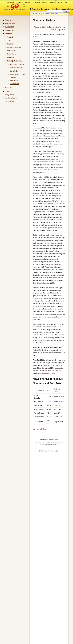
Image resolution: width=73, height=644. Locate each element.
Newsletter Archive (48, 373)
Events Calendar (56, 2)
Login (8, 6)
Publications (11, 54)
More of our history (39, 429)
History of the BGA (52, 13)
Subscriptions (14, 84)
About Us (41, 13)
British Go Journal (16, 68)
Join (66, 2)
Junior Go (8, 88)
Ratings (27, 2)
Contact (16, 6)
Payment (10, 44)
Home (35, 13)
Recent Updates (11, 101)
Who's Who (11, 51)
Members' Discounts (14, 47)
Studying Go (9, 30)
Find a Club (10, 2)
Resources (9, 91)
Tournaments (9, 27)
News (20, 2)
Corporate (11, 57)
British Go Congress (17, 64)
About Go (8, 20)
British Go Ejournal (52, 264)
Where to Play (10, 23)
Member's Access (11, 98)
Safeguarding (10, 95)
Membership (14, 80)
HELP (24, 6)
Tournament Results (40, 2)
